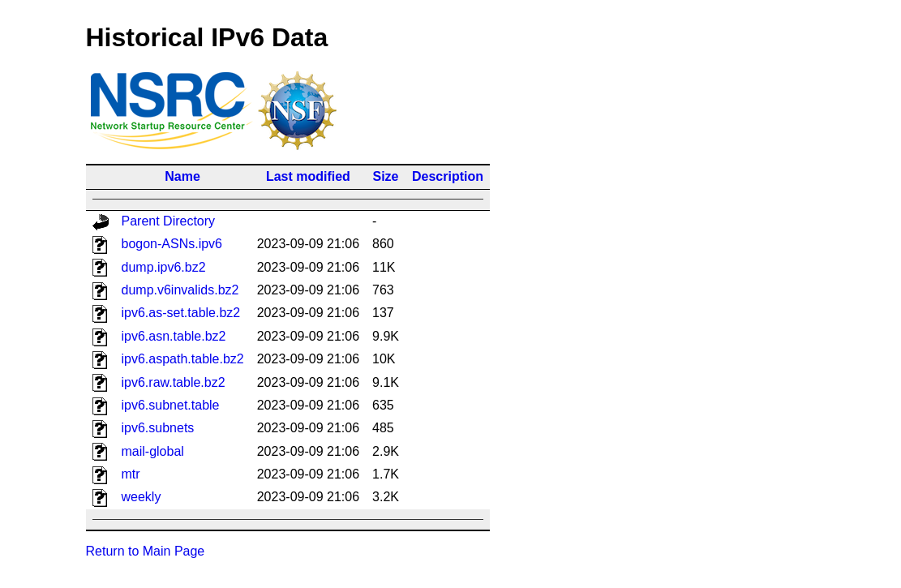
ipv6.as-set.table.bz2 (181, 313)
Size (386, 176)
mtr (131, 474)
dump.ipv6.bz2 (164, 267)
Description (448, 176)
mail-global (153, 451)
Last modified (308, 176)
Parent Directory (169, 221)
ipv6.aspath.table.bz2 (183, 359)
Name (182, 176)
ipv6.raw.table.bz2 (174, 382)
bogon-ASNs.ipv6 (172, 244)
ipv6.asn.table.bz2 (174, 336)
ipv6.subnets (158, 428)
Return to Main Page (146, 551)
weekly (142, 497)
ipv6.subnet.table (171, 405)
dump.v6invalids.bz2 (180, 290)
